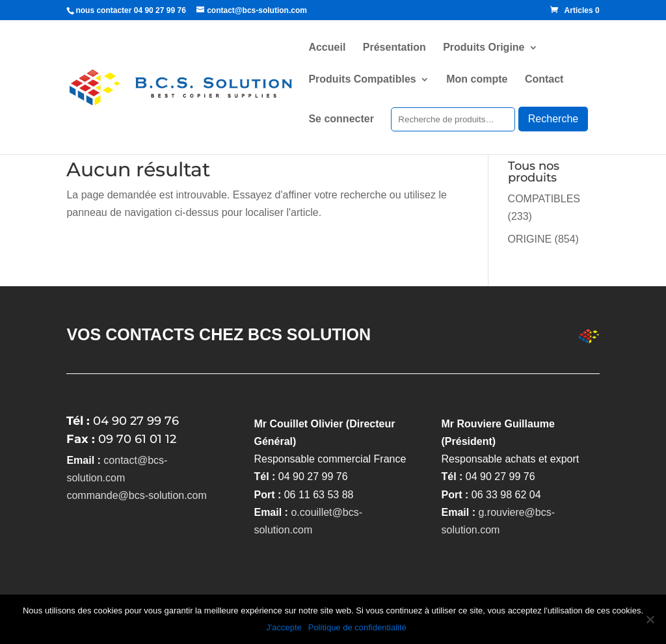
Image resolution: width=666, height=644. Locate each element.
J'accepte (284, 627)
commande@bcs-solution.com (136, 495)
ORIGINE (530, 239)
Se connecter (341, 119)
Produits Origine (484, 48)
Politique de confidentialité (357, 627)
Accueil (327, 48)
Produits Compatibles (362, 80)
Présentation (394, 48)
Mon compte (477, 80)
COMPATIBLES (544, 199)
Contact (544, 80)
